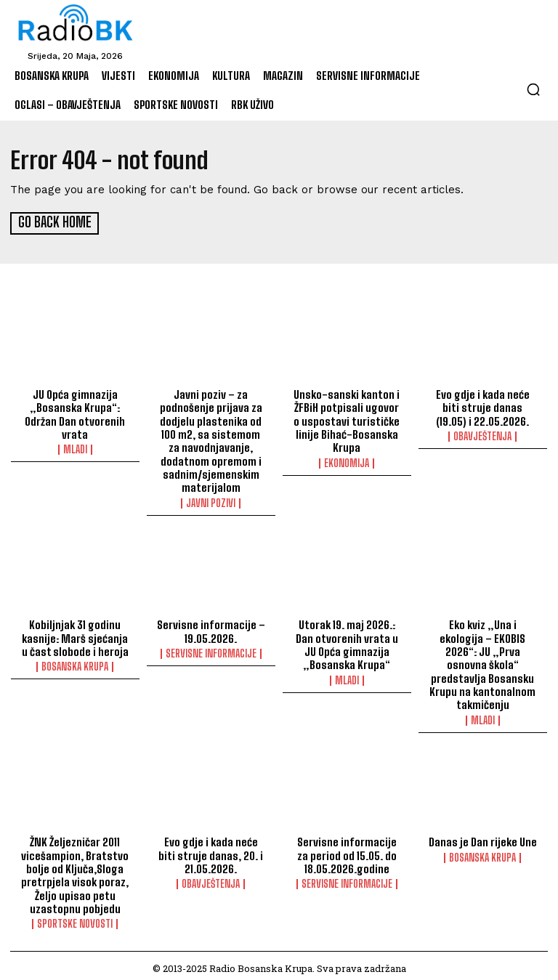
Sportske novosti (75, 918)
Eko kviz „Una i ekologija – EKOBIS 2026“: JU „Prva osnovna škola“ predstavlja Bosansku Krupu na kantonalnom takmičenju (482, 661)
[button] (533, 89)
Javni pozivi (211, 500)
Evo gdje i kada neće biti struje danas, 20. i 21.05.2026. (211, 851)
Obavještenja (482, 434)
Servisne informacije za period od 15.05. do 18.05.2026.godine (347, 851)
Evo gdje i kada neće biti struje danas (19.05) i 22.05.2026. (483, 406)
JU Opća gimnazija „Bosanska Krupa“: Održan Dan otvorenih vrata (75, 413)
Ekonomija (347, 461)
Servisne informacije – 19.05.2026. (211, 628)
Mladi (75, 448)
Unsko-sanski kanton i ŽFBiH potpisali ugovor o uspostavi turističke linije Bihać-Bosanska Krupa (347, 419)
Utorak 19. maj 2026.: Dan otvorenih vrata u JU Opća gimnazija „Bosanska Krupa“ (347, 641)
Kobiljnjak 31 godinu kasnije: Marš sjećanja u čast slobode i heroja (75, 635)
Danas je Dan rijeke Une (482, 838)
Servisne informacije (211, 650)
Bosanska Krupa (75, 663)
